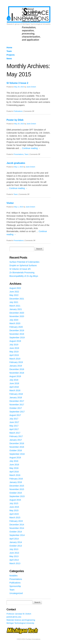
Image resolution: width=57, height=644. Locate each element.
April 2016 (14, 472)
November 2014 (17, 528)
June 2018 (14, 383)
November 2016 (17, 447)
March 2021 (15, 306)
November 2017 (17, 405)
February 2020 (16, 327)
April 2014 (14, 539)
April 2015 (14, 514)
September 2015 (17, 496)
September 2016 (17, 454)
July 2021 (14, 302)
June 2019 (14, 348)
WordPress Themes (45, 642)
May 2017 (14, 426)
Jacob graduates (16, 163)
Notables (14, 576)
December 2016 (17, 443)
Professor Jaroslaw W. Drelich (19, 614)
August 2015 (15, 500)
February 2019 (16, 362)
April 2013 (14, 560)
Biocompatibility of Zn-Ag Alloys (24, 276)
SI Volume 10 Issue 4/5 (20, 269)
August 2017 (15, 415)
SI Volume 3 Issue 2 (17, 83)
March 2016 (15, 475)
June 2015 (14, 507)
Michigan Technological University (20, 623)
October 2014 (16, 532)
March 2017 (15, 433)
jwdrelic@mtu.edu (14, 617)
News (9, 59)
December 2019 (17, 330)
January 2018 (16, 398)
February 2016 (16, 479)
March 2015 (15, 518)
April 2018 (14, 387)
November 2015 (17, 489)
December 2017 (17, 401)
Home (9, 48)
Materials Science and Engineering (21, 620)
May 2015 (14, 510)
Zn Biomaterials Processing (22, 273)
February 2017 (16, 436)
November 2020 (17, 316)
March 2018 (15, 390)
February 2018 (16, 394)
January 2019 (16, 366)
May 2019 (14, 352)
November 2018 (17, 373)
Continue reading (31, 148)
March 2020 (15, 323)
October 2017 (16, 408)
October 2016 (16, 450)
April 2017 (14, 429)
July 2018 (14, 380)
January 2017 (16, 440)
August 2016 (15, 458)
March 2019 (15, 359)
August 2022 (15, 288)
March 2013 (15, 563)
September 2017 (17, 412)
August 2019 (15, 341)
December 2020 (17, 313)
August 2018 (15, 376)
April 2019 (14, 355)
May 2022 (14, 295)
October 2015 (16, 493)
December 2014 (17, 525)
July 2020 (14, 320)
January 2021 (16, 309)
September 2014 (17, 535)
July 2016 (14, 461)
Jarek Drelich (31, 87)
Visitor (10, 203)
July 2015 (14, 503)
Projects (11, 55)
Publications (18, 111)
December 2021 (17, 299)
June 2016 (14, 465)
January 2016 (16, 482)
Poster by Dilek (15, 120)
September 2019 (17, 338)
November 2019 (17, 334)
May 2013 (14, 556)
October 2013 (16, 546)
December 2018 (17, 369)
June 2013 (14, 553)
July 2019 (14, 345)
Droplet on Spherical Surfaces (23, 265)
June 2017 (14, 422)
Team (9, 51)
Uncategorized (16, 593)
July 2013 (14, 549)
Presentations (19, 154)
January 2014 (16, 542)
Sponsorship (15, 586)
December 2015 (17, 486)
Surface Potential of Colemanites (24, 262)
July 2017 (14, 419)
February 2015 (16, 521)
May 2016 (14, 468)
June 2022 (14, 292)
